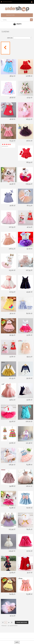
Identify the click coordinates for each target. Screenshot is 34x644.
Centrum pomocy (7, 2)
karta (17, 642)
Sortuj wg (10, 38)
